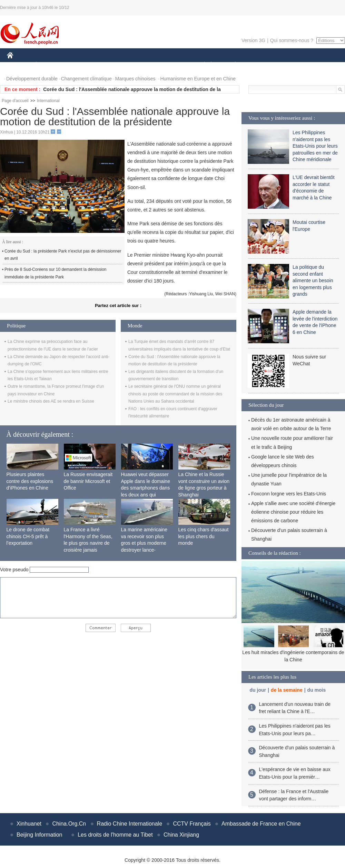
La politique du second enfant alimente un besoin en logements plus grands (313, 280)
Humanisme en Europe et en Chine (198, 79)
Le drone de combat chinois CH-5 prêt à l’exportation (28, 536)
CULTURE (170, 65)
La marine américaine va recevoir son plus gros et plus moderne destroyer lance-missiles (144, 543)
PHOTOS (321, 65)
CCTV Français (192, 824)
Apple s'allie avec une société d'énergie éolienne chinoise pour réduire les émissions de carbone (293, 512)
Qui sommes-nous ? (292, 40)
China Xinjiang (181, 835)
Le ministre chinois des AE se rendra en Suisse (51, 401)
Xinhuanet (29, 824)
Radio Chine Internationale (130, 824)
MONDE (80, 65)
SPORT (259, 65)
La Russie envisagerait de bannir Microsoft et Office (88, 481)
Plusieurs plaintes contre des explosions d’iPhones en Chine (30, 481)
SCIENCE (140, 65)
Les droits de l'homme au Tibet (115, 835)
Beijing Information (40, 835)
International (48, 101)
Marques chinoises (135, 79)
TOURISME (289, 65)
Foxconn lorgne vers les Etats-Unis (289, 494)
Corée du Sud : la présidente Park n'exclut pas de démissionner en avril (63, 255)
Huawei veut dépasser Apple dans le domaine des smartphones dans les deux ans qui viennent (146, 488)
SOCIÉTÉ (201, 65)
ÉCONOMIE (49, 65)
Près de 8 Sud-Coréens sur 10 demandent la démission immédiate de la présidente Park (56, 273)
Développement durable (32, 79)
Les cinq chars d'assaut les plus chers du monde (204, 536)
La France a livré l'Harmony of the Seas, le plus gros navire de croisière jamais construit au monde (88, 543)
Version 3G (253, 40)
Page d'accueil (15, 101)
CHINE (19, 65)
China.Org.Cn (69, 824)
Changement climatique (86, 79)
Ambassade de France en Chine (261, 824)
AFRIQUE (109, 65)
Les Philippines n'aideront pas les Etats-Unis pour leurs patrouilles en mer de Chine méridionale (315, 146)
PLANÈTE (232, 65)
